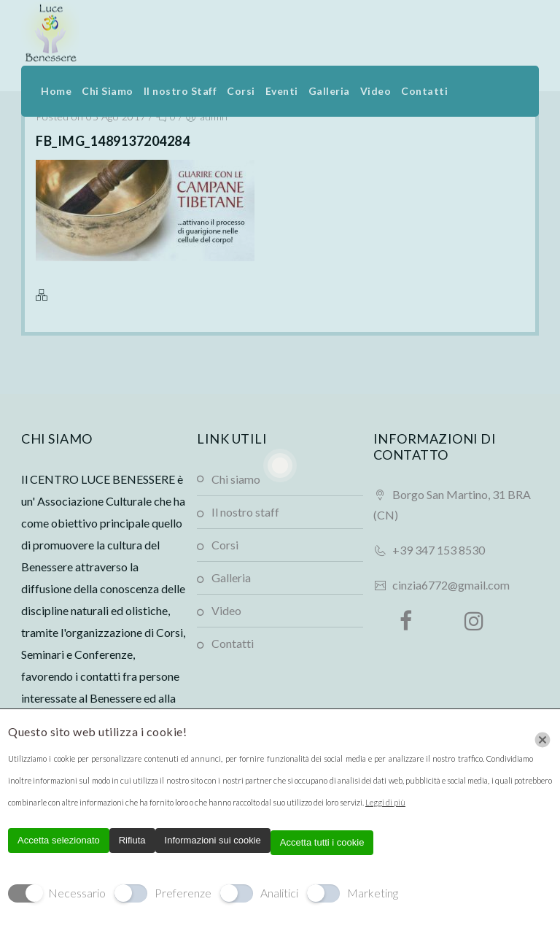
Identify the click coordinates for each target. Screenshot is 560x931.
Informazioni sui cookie (213, 840)
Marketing (373, 893)
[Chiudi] (542, 740)
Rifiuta (132, 840)
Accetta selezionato (59, 840)
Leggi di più (385, 802)
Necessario (77, 893)
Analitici (279, 893)
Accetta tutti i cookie (322, 842)
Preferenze (183, 893)
